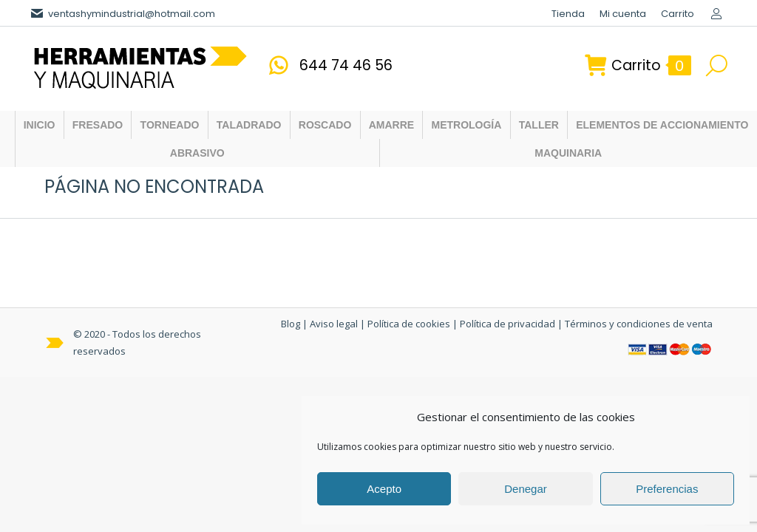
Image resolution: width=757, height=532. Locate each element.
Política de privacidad (508, 324)
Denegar (526, 489)
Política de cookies (409, 324)
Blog (291, 324)
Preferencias (667, 489)
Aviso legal (334, 324)
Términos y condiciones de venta (639, 324)
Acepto (384, 489)
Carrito (638, 65)
